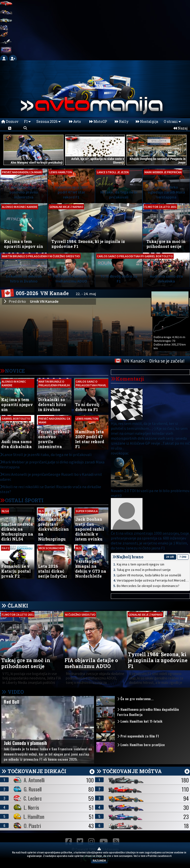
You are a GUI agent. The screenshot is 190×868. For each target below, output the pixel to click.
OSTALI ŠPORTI (24, 500)
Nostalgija (147, 121)
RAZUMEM (99, 860)
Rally (122, 121)
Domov (10, 121)
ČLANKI (18, 606)
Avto (75, 121)
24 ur (170, 557)
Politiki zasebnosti (160, 856)
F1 (27, 121)
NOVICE (15, 371)
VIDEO (13, 692)
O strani (172, 121)
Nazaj (180, 128)
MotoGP (98, 121)
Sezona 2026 (48, 121)
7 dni (183, 557)
